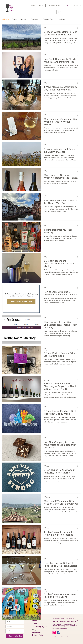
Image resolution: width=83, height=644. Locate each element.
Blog (34, 629)
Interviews (61, 19)
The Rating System (38, 627)
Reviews (24, 19)
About (35, 624)
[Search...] (69, 12)
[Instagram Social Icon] (54, 633)
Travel (15, 19)
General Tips (48, 19)
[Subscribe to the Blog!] (15, 636)
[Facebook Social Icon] (58, 633)
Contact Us (37, 632)
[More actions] (78, 28)
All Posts (5, 19)
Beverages (35, 19)
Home (35, 621)
